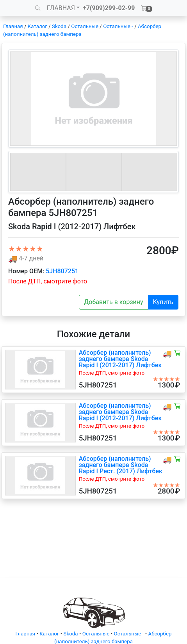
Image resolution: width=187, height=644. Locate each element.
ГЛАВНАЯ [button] (61, 8)
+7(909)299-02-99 (109, 8)
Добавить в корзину (113, 302)
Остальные (85, 26)
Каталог (37, 26)
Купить (163, 302)
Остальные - (119, 26)
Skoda (59, 26)
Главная (13, 26)
